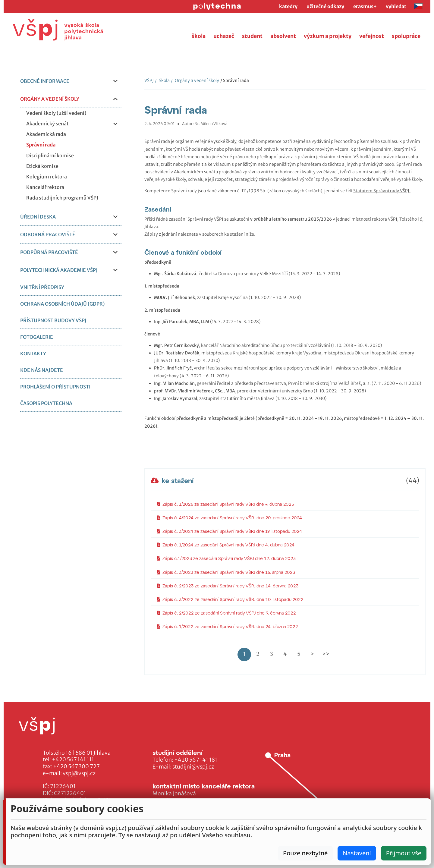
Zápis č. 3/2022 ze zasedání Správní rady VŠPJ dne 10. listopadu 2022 (230, 599)
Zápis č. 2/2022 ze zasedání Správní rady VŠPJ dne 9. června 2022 (226, 613)
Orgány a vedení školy (195, 80)
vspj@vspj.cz (79, 773)
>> (326, 654)
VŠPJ (149, 80)
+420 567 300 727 (76, 766)
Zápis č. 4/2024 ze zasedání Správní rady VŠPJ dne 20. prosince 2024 (229, 518)
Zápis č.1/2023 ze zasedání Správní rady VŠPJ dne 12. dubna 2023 (226, 558)
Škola (162, 80)
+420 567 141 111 (73, 759)
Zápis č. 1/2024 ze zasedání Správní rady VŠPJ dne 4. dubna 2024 (226, 545)
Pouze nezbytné (305, 853)
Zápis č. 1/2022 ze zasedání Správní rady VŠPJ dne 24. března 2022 (227, 626)
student (252, 36)
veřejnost (372, 36)
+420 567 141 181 (196, 760)
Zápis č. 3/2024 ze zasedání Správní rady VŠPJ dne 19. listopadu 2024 (229, 531)
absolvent (283, 36)
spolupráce (406, 36)
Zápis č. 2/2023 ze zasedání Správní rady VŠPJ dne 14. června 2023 (228, 586)
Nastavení (357, 853)
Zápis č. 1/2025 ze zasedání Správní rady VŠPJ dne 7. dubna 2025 (225, 504)
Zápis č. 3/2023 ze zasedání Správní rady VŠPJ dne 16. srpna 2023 (226, 572)
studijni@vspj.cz (193, 767)
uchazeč (224, 36)
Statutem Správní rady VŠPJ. (382, 191)
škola (199, 36)
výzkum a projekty (328, 36)
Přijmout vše (404, 853)
